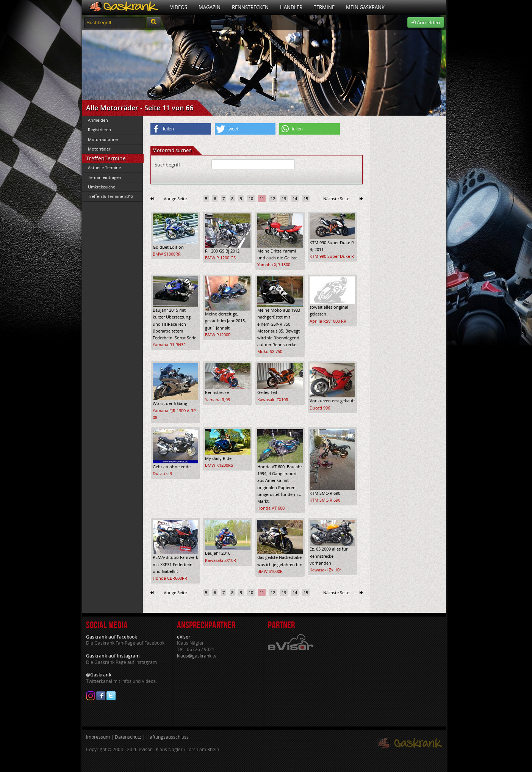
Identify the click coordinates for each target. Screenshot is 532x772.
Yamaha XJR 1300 (274, 264)
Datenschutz (128, 737)
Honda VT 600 (271, 508)
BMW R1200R (218, 335)
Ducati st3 (162, 473)
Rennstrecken (250, 7)
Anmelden (426, 22)
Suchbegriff (167, 165)
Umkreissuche (102, 187)
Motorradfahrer (103, 139)
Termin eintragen (105, 177)
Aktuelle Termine (104, 167)
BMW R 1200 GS (220, 258)
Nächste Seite (336, 198)
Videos (179, 7)
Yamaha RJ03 (217, 399)
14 (295, 198)
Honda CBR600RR (170, 578)
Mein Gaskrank (365, 7)
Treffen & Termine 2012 (111, 196)
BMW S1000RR (167, 254)
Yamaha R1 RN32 (169, 344)
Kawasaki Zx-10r (325, 570)
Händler (291, 7)
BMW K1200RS (219, 465)
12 (273, 198)
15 (306, 198)
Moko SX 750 (270, 351)
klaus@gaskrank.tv (197, 656)
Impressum (98, 737)
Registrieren (99, 129)
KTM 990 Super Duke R (332, 256)
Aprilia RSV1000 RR (328, 321)
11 (262, 198)
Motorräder (99, 149)
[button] (181, 129)
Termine (324, 7)
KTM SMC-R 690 (325, 500)
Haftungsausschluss (167, 737)
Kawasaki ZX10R (273, 399)
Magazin (210, 7)
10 (251, 198)
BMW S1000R (270, 571)
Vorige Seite (175, 198)
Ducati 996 (320, 408)
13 (284, 198)
